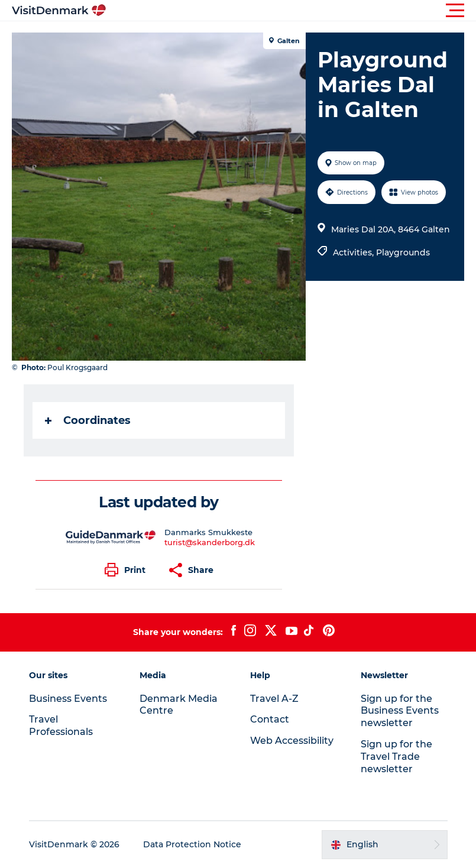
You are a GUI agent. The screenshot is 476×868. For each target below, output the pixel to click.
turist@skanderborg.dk (210, 542)
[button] (291, 11)
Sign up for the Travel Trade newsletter (396, 757)
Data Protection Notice (192, 844)
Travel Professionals (61, 726)
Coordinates (88, 420)
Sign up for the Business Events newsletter (400, 711)
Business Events (68, 699)
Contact (270, 719)
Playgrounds (403, 252)
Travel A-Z (274, 699)
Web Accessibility (292, 741)
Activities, (354, 252)
